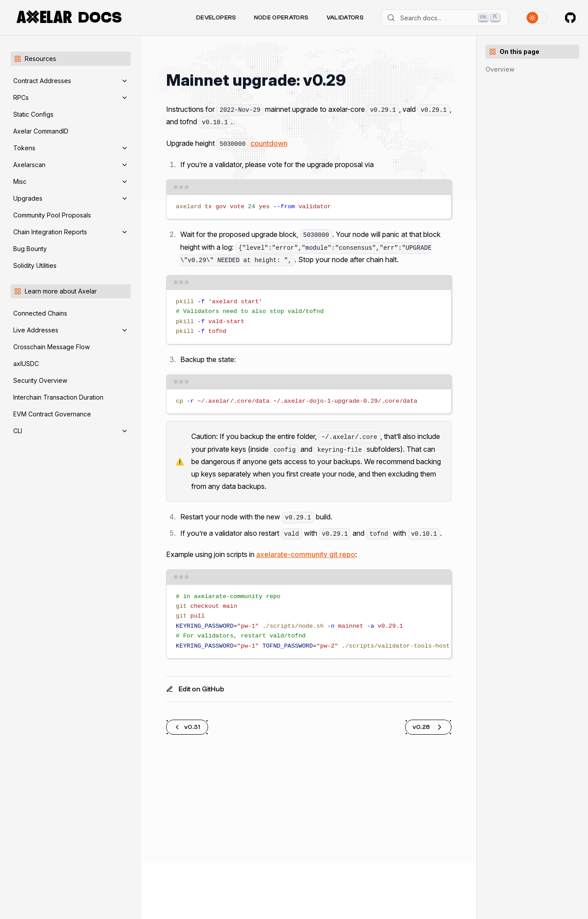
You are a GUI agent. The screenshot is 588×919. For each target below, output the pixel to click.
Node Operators (281, 18)
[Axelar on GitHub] (570, 18)
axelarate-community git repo (306, 554)
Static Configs (33, 114)
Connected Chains (40, 313)
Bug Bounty (30, 249)
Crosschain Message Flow (51, 347)
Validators (345, 18)
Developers (216, 18)
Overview (500, 69)
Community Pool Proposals (52, 215)
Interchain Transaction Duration (58, 397)
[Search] (445, 18)
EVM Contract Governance (52, 414)
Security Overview (40, 380)
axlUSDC (26, 364)
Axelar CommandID (41, 131)
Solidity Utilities (35, 265)
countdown (269, 143)
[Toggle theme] (537, 18)
